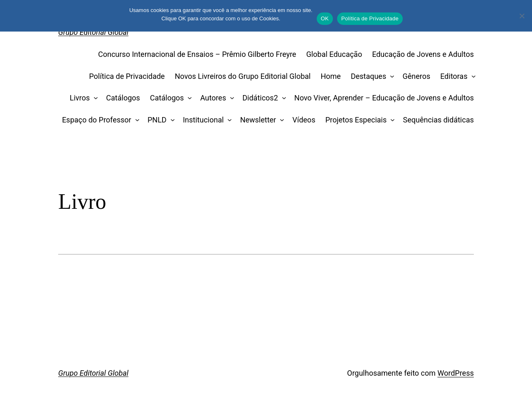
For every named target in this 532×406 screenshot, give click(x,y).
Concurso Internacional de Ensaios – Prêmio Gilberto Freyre (197, 54)
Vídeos (304, 120)
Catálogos (123, 98)
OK (325, 18)
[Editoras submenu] (472, 77)
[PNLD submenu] (171, 120)
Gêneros (417, 76)
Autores (213, 98)
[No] (522, 16)
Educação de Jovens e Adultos (423, 54)
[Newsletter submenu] (280, 120)
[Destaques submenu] (390, 77)
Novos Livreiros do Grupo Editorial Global (243, 76)
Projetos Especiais (356, 120)
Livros (80, 98)
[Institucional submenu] (228, 120)
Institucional (203, 120)
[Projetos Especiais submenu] (391, 120)
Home (330, 76)
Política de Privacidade (127, 76)
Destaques (368, 76)
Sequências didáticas (438, 120)
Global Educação (334, 54)
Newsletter (258, 120)
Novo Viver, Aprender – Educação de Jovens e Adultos (384, 98)
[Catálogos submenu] (188, 98)
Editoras (454, 76)
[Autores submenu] (230, 98)
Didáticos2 (260, 98)
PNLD (157, 120)
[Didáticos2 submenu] (282, 98)
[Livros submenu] (94, 98)
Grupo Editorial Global (93, 32)
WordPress (456, 373)
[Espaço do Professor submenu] (135, 120)
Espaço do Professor (97, 120)
